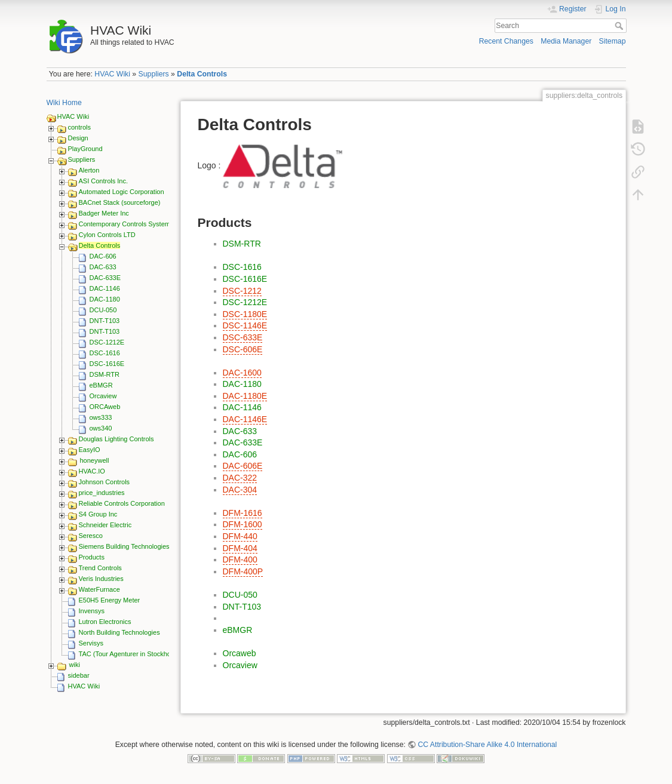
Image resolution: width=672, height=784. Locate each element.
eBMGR (101, 385)
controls (80, 127)
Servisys (91, 643)
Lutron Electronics (105, 622)
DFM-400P (243, 571)
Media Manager (566, 41)
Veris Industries (101, 579)
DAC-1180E (245, 396)
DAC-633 (103, 267)
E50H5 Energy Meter (110, 600)
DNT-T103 (105, 321)
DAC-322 (240, 478)
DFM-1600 (243, 524)
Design (78, 138)
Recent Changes (506, 41)
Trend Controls (100, 568)
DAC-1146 (105, 288)
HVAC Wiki (112, 74)
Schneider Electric (105, 525)
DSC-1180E (245, 314)
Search (620, 26)
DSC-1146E (245, 325)
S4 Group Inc (98, 514)
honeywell (95, 460)
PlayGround (85, 149)
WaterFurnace (99, 589)
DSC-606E (243, 349)
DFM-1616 (243, 513)
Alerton (89, 170)
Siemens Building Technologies (124, 546)
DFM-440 (240, 536)
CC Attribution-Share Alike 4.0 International (487, 745)
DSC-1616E (107, 364)
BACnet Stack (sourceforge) (120, 202)
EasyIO (90, 450)
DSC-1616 (105, 353)
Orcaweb (240, 653)
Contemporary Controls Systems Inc (132, 224)
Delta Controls (202, 74)
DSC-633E (243, 337)
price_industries (102, 493)
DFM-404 (240, 548)
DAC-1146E (245, 419)
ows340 (101, 428)
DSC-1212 (242, 291)
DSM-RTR (105, 374)
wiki (75, 665)
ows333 (101, 417)
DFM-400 (240, 559)
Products (92, 557)
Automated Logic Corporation (122, 192)
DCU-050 (103, 310)
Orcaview (103, 396)
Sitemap (613, 41)
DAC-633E (105, 278)
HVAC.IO (92, 471)
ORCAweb (105, 407)
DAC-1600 (242, 373)
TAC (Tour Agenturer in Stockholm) (130, 654)
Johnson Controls (105, 482)
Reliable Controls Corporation (122, 503)
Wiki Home (64, 103)
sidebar (79, 675)
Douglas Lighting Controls (116, 439)
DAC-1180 (105, 299)
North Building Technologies (119, 632)
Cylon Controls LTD (107, 235)
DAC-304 (240, 490)
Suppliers (154, 74)
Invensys (92, 611)
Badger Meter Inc (104, 213)
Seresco (91, 536)
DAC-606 (103, 256)
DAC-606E (243, 466)
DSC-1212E (107, 342)
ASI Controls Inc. (104, 181)
